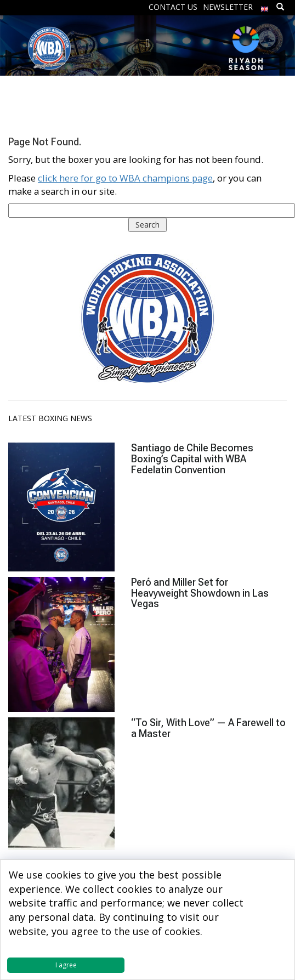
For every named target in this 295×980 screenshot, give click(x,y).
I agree (66, 965)
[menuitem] (265, 6)
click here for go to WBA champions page (125, 178)
